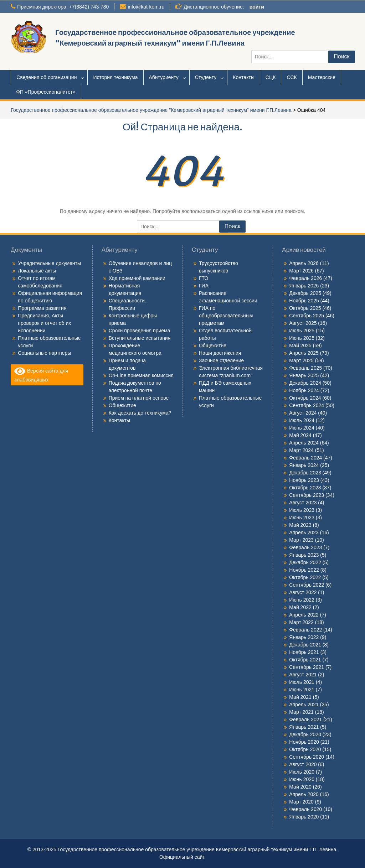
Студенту (206, 77)
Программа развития (42, 308)
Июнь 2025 (302, 338)
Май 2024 (300, 435)
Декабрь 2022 (305, 562)
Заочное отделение (221, 360)
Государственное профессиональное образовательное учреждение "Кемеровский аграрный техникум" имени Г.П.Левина (151, 110)
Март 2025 (301, 360)
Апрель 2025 (304, 353)
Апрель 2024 (304, 443)
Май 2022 (300, 607)
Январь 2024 (304, 465)
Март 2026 (301, 271)
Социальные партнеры (44, 353)
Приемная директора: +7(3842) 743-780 (63, 7)
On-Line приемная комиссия (141, 375)
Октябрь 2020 (305, 749)
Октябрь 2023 (305, 488)
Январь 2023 (304, 555)
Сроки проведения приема (140, 331)
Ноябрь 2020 (304, 742)
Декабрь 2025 (305, 293)
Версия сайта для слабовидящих (41, 374)
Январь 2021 (304, 727)
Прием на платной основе (139, 398)
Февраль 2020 (305, 809)
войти (257, 7)
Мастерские (322, 77)
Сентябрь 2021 (307, 667)
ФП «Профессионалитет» (46, 92)
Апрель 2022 (304, 615)
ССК (292, 77)
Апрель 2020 (304, 794)
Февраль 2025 (305, 368)
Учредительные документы (49, 263)
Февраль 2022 (305, 630)
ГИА (204, 286)
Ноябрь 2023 (304, 480)
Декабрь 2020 (305, 734)
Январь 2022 (304, 637)
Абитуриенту (164, 77)
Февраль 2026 (305, 278)
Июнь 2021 (302, 690)
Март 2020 (301, 802)
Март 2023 (301, 540)
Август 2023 (303, 503)
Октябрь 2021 (305, 660)
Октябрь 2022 (305, 577)
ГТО (204, 278)
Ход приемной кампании (137, 278)
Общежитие (122, 405)
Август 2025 (303, 323)
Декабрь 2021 (305, 645)
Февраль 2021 (305, 719)
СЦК (271, 77)
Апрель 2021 (304, 705)
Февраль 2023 (305, 547)
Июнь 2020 (302, 779)
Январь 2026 (304, 286)
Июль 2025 (302, 331)
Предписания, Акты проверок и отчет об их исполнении (44, 323)
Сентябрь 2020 (307, 757)
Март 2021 (301, 712)
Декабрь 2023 (305, 473)
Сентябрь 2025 (307, 316)
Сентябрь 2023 (307, 495)
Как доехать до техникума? (140, 413)
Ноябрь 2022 (304, 570)
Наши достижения (220, 353)
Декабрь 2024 (305, 383)
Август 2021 (303, 675)
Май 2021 (300, 697)
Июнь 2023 (302, 518)
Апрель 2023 (304, 532)
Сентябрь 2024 (307, 405)
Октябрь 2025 (305, 308)
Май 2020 (300, 787)
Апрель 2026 (304, 263)
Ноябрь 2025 (304, 301)
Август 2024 (303, 413)
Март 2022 (301, 622)
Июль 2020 (302, 772)
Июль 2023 (302, 510)
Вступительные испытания (140, 338)
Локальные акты (37, 271)
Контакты (243, 77)
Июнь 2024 (302, 428)
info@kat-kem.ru (146, 7)
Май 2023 (300, 525)
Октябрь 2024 (305, 398)
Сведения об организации (47, 77)
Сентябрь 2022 (307, 585)
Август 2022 (303, 592)
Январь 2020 (304, 817)
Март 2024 (301, 450)
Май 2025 (300, 345)
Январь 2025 (304, 375)
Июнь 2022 (302, 600)
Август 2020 (303, 764)
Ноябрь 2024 (304, 390)
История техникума (115, 77)
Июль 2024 (302, 420)
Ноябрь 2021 (304, 652)
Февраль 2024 (305, 458)
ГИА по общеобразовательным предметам (226, 316)
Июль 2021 (302, 682)
